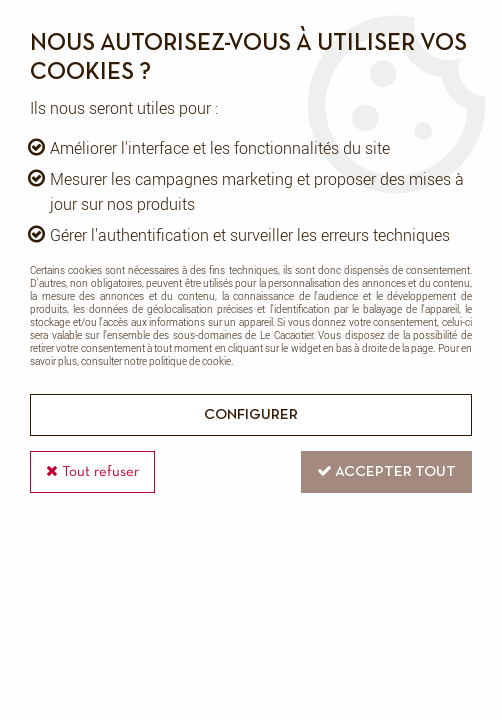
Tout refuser (92, 471)
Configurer (251, 415)
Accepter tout (386, 471)
